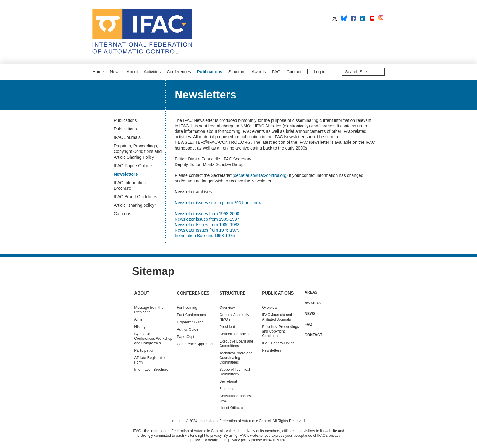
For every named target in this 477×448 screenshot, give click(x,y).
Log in (319, 72)
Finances (227, 389)
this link (280, 440)
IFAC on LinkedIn (363, 18)
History (140, 327)
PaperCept (185, 337)
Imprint (177, 421)
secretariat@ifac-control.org (260, 175)
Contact (294, 72)
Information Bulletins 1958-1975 (205, 236)
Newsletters (272, 350)
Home (98, 72)
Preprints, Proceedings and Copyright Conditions (280, 331)
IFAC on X (335, 18)
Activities (152, 72)
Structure (237, 72)
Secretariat (228, 381)
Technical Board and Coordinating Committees (236, 358)
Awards (259, 72)
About (132, 72)
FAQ (276, 72)
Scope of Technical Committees (235, 372)
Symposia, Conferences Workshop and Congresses (153, 339)
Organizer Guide (190, 322)
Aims (138, 319)
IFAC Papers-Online (278, 343)
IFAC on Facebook (353, 18)
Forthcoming (187, 308)
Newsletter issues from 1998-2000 (207, 214)
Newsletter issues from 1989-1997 (207, 219)
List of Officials (231, 408)
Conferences (179, 72)
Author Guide (188, 329)
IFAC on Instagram (381, 18)
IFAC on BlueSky (344, 18)
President (227, 327)
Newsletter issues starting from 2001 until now (218, 203)
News (115, 72)
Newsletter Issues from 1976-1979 (207, 230)
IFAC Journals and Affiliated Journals (277, 317)
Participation (144, 350)
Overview (227, 308)
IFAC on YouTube (372, 18)
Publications (210, 72)
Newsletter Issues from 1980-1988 (207, 225)
